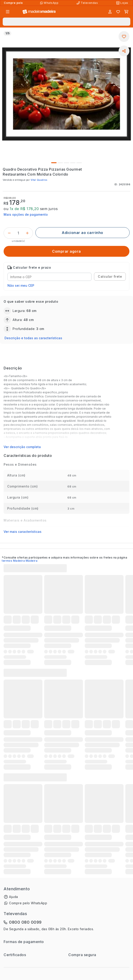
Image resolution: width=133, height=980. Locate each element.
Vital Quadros (39, 180)
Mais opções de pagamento (26, 214)
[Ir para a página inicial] (39, 12)
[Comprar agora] (66, 251)
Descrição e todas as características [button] (33, 338)
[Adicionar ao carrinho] (83, 233)
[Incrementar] (27, 233)
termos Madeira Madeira (20, 561)
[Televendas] (88, 3)
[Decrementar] (9, 233)
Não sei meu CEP (21, 285)
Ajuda (14, 897)
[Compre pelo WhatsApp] (50, 3)
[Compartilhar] (124, 51)
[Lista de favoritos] (118, 12)
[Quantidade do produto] (18, 233)
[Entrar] (110, 12)
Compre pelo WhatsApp (28, 903)
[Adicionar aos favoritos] (124, 37)
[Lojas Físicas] (123, 3)
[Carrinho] (126, 12)
